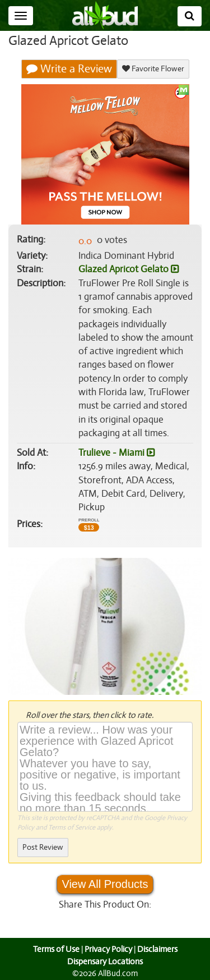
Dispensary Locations (105, 961)
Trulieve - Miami (116, 453)
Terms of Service (71, 827)
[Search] (190, 16)
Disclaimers (158, 949)
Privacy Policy (108, 949)
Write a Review (69, 69)
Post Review (43, 847)
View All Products (105, 884)
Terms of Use (55, 949)
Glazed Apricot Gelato (128, 269)
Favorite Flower (152, 69)
